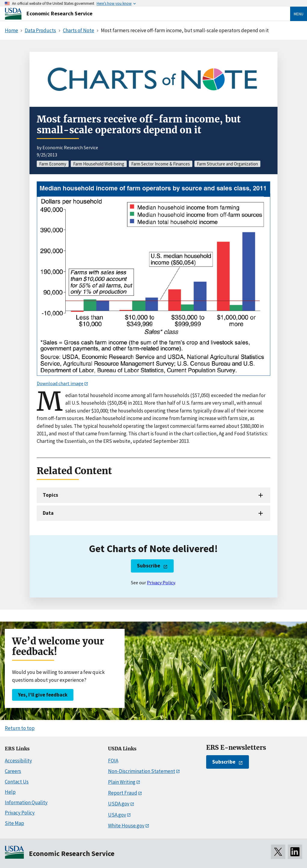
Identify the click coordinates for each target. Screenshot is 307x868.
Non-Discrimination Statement (142, 771)
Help (10, 792)
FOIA (113, 761)
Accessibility (18, 761)
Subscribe (149, 566)
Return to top (20, 728)
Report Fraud (123, 793)
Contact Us (17, 782)
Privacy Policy (161, 582)
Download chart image (60, 383)
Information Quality (26, 802)
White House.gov (126, 826)
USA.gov (117, 815)
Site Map (14, 823)
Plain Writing (122, 782)
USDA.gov (119, 804)
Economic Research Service (59, 13)
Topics (50, 495)
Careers (13, 771)
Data (48, 513)
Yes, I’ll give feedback (43, 695)
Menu (299, 14)
